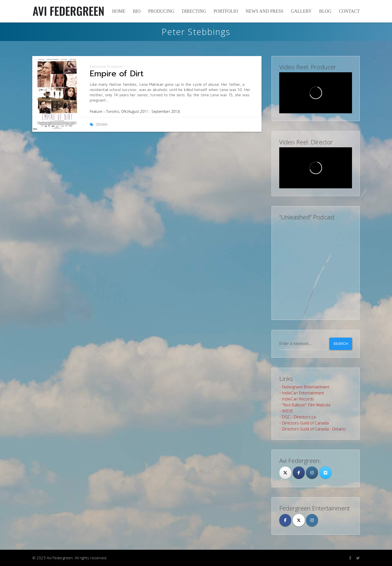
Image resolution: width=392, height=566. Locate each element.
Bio (137, 11)
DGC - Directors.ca (299, 417)
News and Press (264, 11)
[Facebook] (299, 473)
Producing (161, 11)
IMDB (287, 411)
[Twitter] (285, 473)
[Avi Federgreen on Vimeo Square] (325, 473)
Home (119, 11)
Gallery (301, 11)
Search (341, 344)
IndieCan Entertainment (303, 393)
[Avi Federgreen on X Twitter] (299, 520)
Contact (349, 11)
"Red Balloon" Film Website (306, 405)
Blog (325, 11)
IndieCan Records (298, 399)
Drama (102, 124)
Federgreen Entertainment (305, 387)
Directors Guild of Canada (305, 423)
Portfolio (226, 11)
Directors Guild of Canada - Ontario (314, 429)
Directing (194, 11)
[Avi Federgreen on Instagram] (312, 473)
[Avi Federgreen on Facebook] (285, 520)
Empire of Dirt (117, 74)
